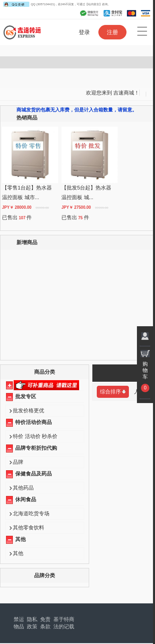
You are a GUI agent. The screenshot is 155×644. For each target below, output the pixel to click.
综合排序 (113, 392)
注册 (112, 32)
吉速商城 (124, 93)
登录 (84, 32)
